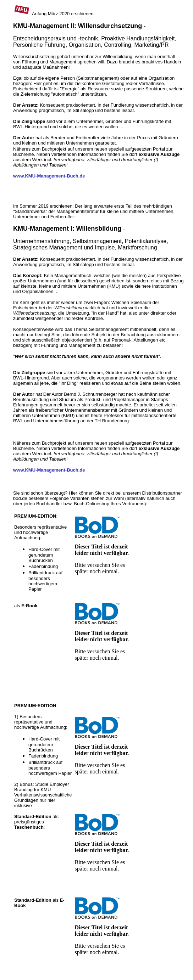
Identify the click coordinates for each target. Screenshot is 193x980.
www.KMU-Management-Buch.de (49, 176)
